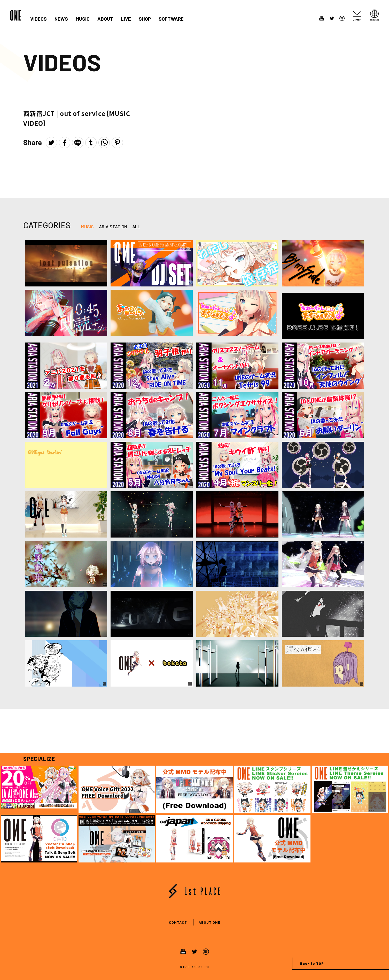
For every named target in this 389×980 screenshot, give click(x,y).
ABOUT (105, 19)
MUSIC (83, 19)
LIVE (126, 19)
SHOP (145, 19)
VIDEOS (38, 19)
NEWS (61, 19)
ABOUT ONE (209, 922)
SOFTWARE (171, 19)
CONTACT (178, 922)
